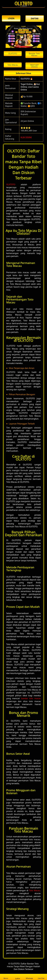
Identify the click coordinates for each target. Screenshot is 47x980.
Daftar (18, 977)
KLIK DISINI (26, 137)
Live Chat (41, 977)
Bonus (6, 977)
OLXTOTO (11, 184)
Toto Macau (35, 890)
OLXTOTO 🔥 (27, 79)
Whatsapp (29, 977)
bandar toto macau (31, 698)
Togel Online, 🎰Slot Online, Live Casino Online (30, 87)
